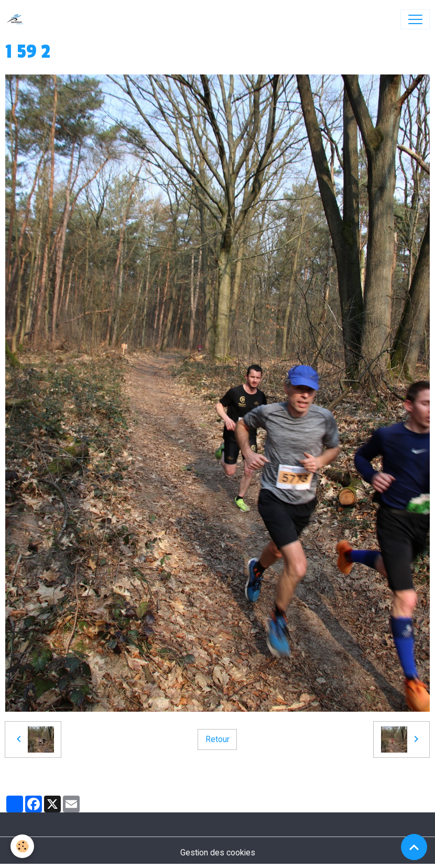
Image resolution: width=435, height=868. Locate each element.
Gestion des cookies (218, 853)
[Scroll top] (414, 847)
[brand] (18, 19)
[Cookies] (22, 846)
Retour (217, 739)
